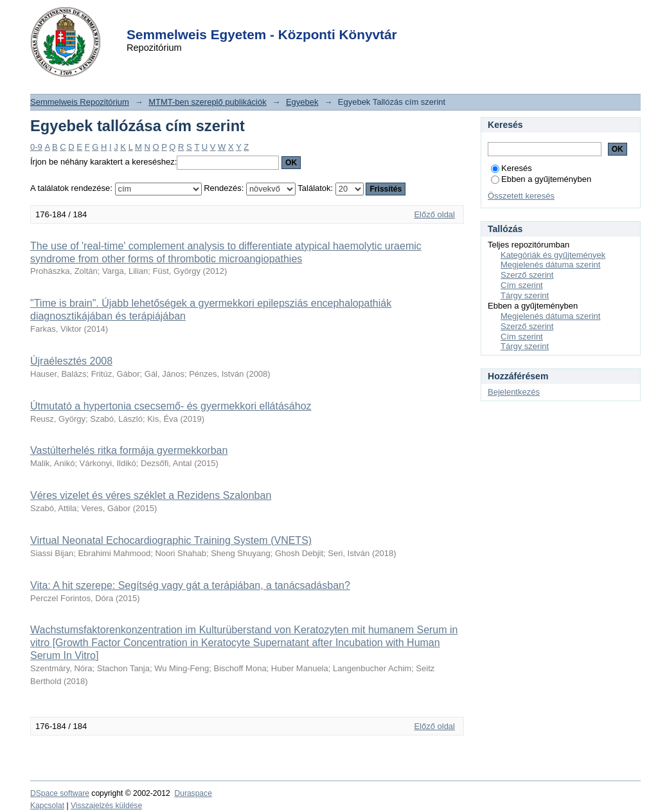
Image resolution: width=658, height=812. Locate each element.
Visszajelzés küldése (106, 806)
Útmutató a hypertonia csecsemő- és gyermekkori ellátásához (171, 406)
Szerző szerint (527, 275)
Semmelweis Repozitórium (80, 102)
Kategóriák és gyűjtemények (553, 255)
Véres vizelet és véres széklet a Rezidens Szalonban (151, 495)
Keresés (511, 168)
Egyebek (302, 102)
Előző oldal (434, 214)
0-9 (36, 147)
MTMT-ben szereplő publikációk (208, 102)
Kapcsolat (47, 806)
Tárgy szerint (525, 295)
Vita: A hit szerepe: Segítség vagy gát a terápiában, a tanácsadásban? (190, 585)
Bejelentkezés (514, 392)
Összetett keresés (521, 196)
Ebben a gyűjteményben (541, 179)
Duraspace (193, 793)
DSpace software (60, 793)
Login (306, 18)
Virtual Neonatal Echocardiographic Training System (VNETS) (171, 540)
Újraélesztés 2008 (71, 361)
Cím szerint (522, 285)
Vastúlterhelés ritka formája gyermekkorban (129, 450)
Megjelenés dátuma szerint (550, 265)
